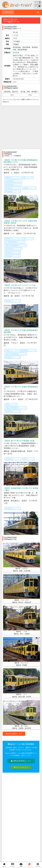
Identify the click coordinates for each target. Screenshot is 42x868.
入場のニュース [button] (27, 239)
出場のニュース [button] (27, 178)
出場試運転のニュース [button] (13, 181)
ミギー (25, 694)
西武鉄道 (16, 53)
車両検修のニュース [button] (12, 192)
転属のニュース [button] (28, 459)
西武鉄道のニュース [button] (12, 188)
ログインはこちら (21, 767)
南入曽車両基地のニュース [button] (15, 242)
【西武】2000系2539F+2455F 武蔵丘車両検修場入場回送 (20, 222)
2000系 (16, 35)
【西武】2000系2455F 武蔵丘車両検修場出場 (21, 388)
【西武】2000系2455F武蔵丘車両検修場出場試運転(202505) (21, 161)
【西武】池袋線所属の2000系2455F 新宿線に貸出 (21, 489)
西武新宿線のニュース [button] (13, 185)
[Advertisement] (21, 127)
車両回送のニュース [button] (12, 256)
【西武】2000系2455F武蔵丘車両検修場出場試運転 (21, 331)
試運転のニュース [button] (29, 188)
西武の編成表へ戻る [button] (14, 734)
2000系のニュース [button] (12, 178)
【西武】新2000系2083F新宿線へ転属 (19, 441)
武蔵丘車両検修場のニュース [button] (16, 246)
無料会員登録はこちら (21, 761)
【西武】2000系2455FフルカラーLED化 (20, 285)
